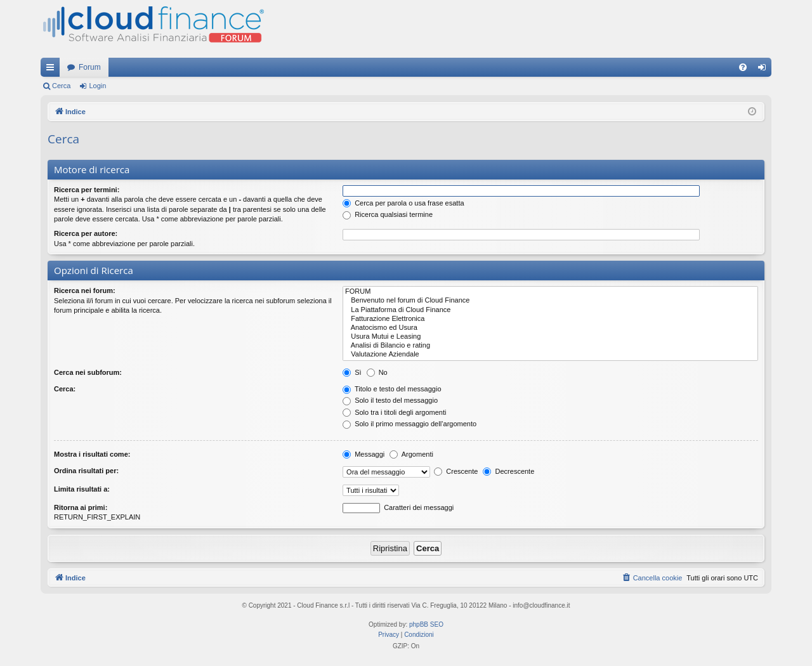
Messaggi (363, 454)
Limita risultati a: (82, 489)
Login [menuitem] (765, 70)
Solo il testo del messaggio (390, 400)
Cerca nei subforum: (88, 372)
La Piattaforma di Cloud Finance (550, 310)
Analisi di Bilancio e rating (550, 346)
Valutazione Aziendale (550, 355)
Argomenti (411, 454)
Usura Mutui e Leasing (550, 337)
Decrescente (508, 471)
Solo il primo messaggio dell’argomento (409, 424)
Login (97, 86)
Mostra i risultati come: (92, 454)
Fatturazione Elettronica (550, 319)
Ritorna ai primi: (81, 507)
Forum (90, 67)
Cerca (61, 86)
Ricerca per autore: (86, 233)
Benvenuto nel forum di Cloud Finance (550, 301)
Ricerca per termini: (87, 190)
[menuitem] (743, 67)
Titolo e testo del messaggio (392, 389)
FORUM (550, 292)
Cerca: (65, 389)
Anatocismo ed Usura (550, 328)
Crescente (456, 471)
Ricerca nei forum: (85, 291)
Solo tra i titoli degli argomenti (394, 412)
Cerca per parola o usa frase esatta (403, 203)
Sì (352, 372)
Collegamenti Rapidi (53, 70)
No (377, 372)
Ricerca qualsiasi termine (388, 214)
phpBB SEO (426, 624)
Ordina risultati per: (86, 471)
